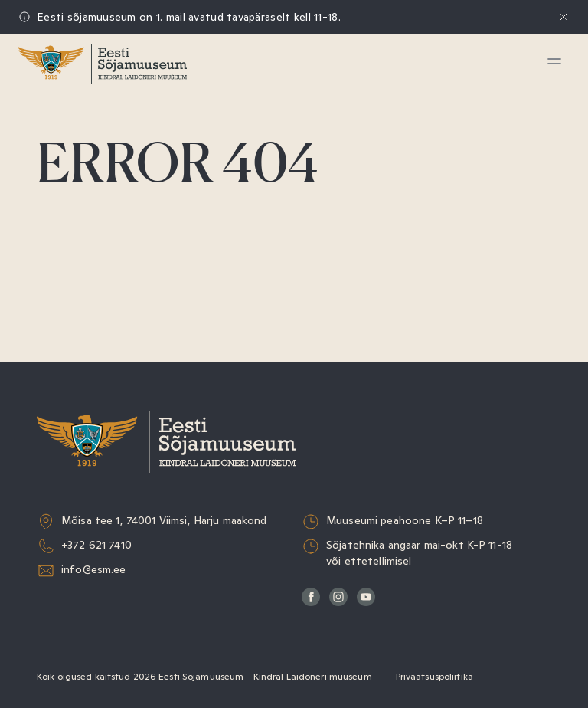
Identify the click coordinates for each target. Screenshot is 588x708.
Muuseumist (83, 295)
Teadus (67, 260)
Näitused (73, 154)
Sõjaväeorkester (95, 331)
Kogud (65, 225)
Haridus (69, 190)
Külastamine (83, 119)
